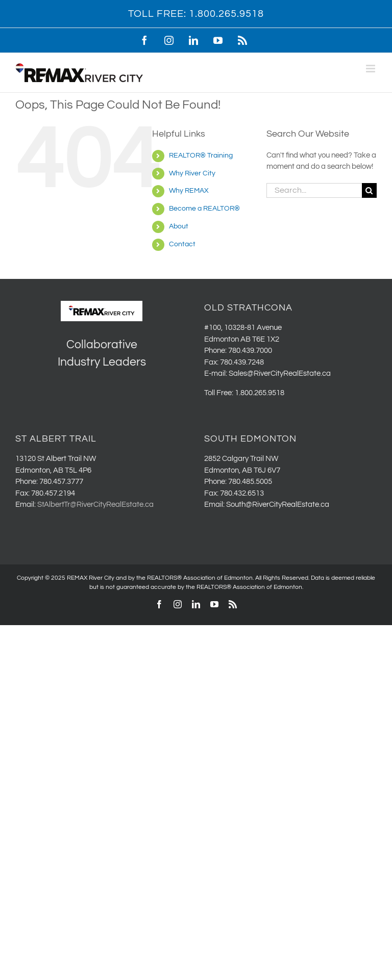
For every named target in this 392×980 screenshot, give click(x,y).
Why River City (192, 173)
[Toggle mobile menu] (371, 69)
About (179, 226)
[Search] (369, 190)
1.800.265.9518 (226, 14)
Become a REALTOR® (204, 209)
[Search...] (314, 190)
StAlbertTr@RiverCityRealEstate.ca (95, 505)
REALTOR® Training (201, 156)
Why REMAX (189, 191)
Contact (182, 244)
